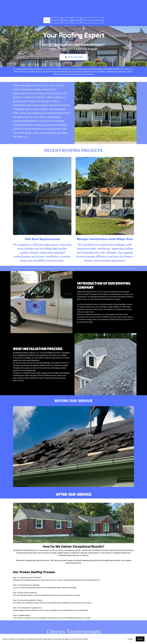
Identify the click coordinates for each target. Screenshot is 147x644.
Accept (140, 639)
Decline (130, 639)
